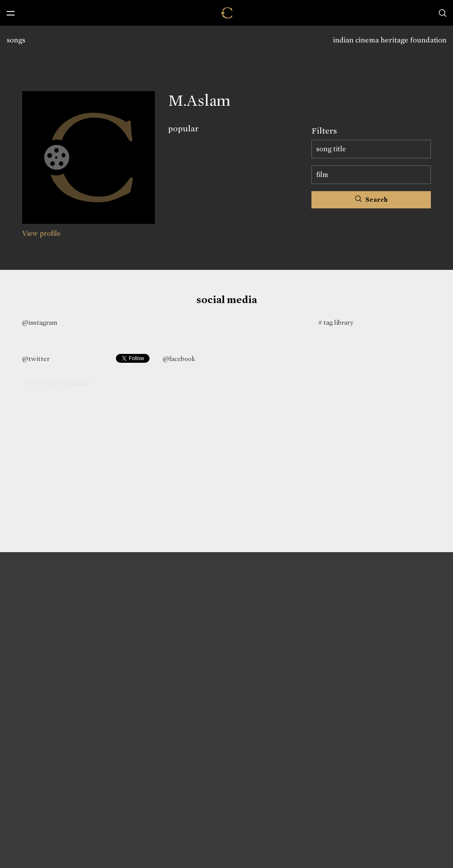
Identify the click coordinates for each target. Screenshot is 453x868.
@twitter (36, 359)
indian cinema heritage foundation (390, 40)
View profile (41, 233)
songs (16, 40)
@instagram (40, 323)
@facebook (179, 359)
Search (371, 200)
